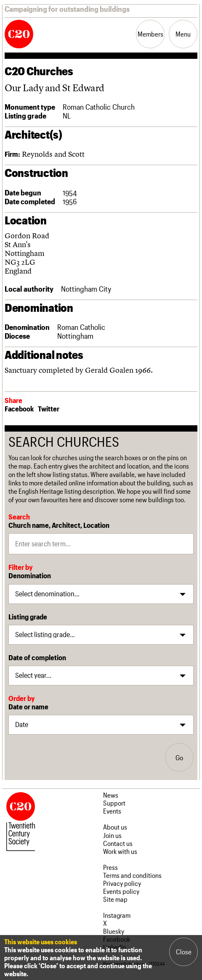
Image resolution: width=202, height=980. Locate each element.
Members (150, 34)
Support (114, 803)
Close (184, 952)
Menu (183, 34)
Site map (115, 899)
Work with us (120, 851)
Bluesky (114, 931)
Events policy (121, 891)
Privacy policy (122, 883)
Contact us (118, 843)
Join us (112, 835)
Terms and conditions (132, 875)
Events (112, 811)
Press (110, 867)
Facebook (19, 408)
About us (115, 827)
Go (179, 757)
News (111, 795)
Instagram (117, 915)
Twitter (49, 408)
